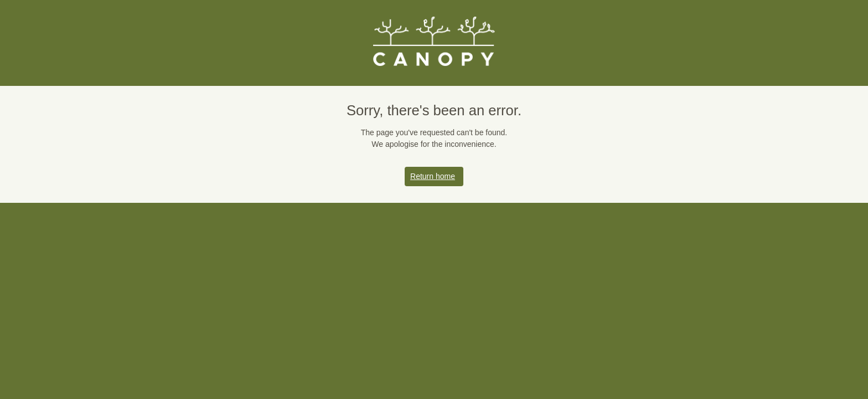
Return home (434, 176)
